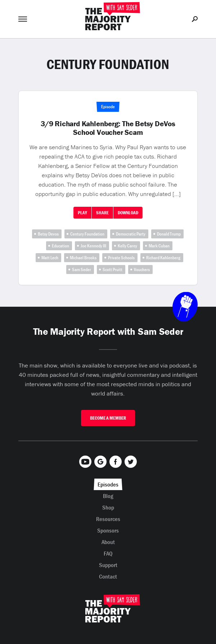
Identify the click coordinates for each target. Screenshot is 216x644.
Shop (108, 507)
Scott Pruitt (112, 270)
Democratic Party (131, 234)
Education (60, 246)
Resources (108, 519)
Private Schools (121, 258)
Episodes (108, 484)
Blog (108, 496)
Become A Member (108, 418)
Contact (108, 576)
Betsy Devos (48, 234)
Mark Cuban (159, 246)
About (108, 542)
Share (102, 213)
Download (128, 213)
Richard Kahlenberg (163, 258)
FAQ (108, 553)
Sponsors (108, 530)
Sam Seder (82, 270)
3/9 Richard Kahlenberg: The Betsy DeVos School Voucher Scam (108, 128)
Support (108, 565)
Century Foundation (87, 234)
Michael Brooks (83, 258)
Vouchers (142, 270)
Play (82, 213)
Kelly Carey (127, 246)
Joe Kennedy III (93, 246)
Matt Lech (50, 258)
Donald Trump (169, 234)
